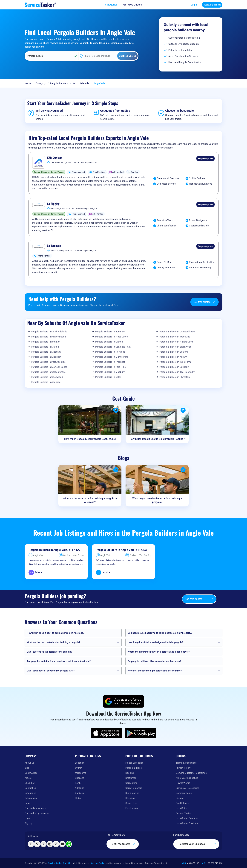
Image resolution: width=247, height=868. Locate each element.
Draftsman (131, 778)
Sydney (79, 768)
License (180, 798)
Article (28, 778)
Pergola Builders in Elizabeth (46, 357)
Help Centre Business (187, 818)
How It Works (183, 783)
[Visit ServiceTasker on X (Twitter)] (43, 844)
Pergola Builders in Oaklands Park (113, 347)
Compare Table (184, 793)
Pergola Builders (59, 83)
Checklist (30, 783)
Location (80, 763)
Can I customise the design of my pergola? (49, 652)
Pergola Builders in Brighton (46, 342)
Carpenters (131, 783)
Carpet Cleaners (134, 788)
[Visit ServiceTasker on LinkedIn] (56, 844)
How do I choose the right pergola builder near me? (155, 671)
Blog (27, 768)
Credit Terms (183, 803)
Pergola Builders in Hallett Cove (176, 342)
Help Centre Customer (188, 823)
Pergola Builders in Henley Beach (48, 337)
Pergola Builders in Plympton (175, 377)
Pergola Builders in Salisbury (174, 367)
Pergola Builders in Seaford (174, 352)
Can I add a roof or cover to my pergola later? (51, 671)
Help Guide (182, 808)
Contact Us (30, 788)
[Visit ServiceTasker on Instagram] (50, 844)
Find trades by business (37, 813)
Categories (30, 793)
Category (41, 83)
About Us (29, 763)
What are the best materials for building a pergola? (53, 642)
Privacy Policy (183, 768)
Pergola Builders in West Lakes (111, 337)
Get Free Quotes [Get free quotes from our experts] (133, 5)
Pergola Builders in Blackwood (175, 347)
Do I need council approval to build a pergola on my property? (160, 633)
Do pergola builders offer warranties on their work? (154, 661)
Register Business (212, 5)
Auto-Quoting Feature (187, 778)
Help (27, 803)
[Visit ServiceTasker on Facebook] (31, 844)
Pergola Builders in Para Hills (110, 367)
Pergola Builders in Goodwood (47, 377)
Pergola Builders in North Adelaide (49, 332)
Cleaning (130, 798)
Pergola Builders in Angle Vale (48, 550)
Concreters (131, 803)
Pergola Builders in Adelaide (46, 382)
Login (194, 5)
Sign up (28, 823)
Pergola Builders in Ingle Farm (175, 362)
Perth (78, 783)
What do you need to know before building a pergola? (157, 500)
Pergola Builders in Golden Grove (48, 372)
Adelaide (84, 83)
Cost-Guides (31, 773)
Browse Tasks (183, 813)
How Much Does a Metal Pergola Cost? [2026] (90, 439)
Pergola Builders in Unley (108, 377)
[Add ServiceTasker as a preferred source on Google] (123, 701)
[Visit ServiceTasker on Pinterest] (37, 844)
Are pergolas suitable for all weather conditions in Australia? (59, 661)
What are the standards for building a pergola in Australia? (90, 500)
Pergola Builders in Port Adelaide (48, 362)
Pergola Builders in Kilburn (173, 357)
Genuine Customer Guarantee (191, 773)
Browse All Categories (188, 788)
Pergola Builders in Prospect (110, 362)
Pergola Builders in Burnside (110, 332)
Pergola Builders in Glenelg (109, 342)
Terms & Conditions (186, 763)
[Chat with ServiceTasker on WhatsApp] (69, 844)
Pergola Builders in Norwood (110, 352)
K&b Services (55, 158)
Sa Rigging (53, 204)
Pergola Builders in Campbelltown (177, 332)
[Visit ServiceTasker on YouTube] (62, 844)
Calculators (31, 798)
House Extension (134, 763)
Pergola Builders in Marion (45, 347)
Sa (74, 83)
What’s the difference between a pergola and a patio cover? (159, 652)
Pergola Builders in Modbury (110, 372)
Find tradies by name (35, 808)
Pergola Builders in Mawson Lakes (49, 367)
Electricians (132, 808)
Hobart (79, 798)
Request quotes (205, 158)
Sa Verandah (54, 246)
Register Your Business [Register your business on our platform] (197, 844)
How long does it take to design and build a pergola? (155, 642)
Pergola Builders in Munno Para (112, 357)
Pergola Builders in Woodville (175, 337)
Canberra (80, 793)
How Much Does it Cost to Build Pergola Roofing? (157, 439)
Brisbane (80, 778)
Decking (130, 773)
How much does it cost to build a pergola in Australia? (55, 633)
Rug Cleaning (132, 793)
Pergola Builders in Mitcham (46, 352)
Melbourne (81, 773)
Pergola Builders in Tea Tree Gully (177, 372)
